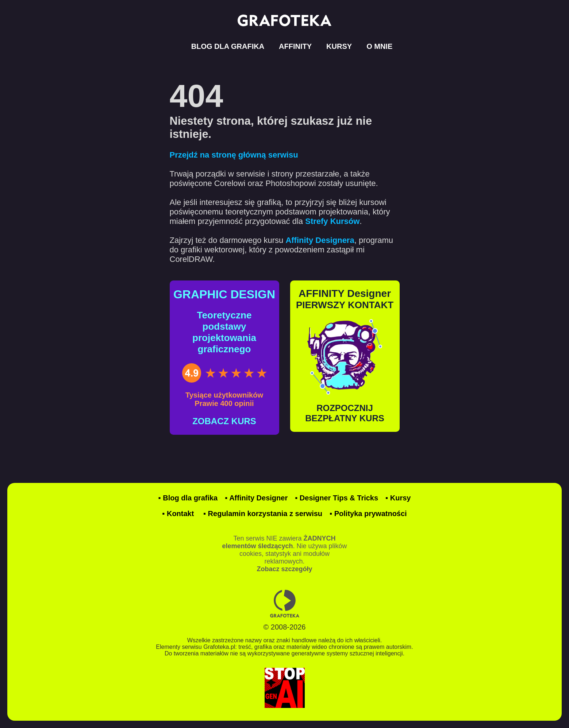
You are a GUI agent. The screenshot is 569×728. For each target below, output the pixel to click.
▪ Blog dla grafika (188, 498)
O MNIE (379, 46)
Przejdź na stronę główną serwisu (234, 155)
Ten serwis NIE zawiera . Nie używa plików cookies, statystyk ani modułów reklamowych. (284, 554)
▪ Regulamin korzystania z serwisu (263, 514)
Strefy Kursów (332, 221)
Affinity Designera (320, 240)
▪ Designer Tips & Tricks (337, 498)
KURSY (339, 46)
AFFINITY (295, 46)
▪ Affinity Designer (256, 498)
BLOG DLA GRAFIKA (228, 46)
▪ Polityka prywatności (368, 514)
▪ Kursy (398, 498)
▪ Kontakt (178, 514)
